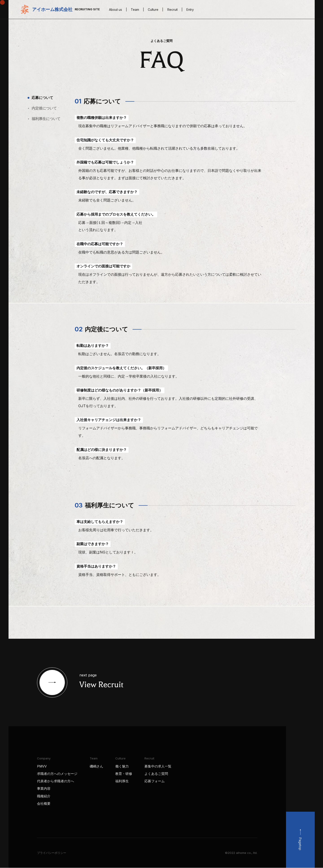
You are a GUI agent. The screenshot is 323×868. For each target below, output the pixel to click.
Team (135, 10)
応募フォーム (155, 781)
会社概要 (44, 804)
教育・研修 (124, 774)
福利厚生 (122, 781)
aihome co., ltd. (247, 853)
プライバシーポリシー (52, 853)
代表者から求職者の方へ (56, 781)
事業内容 (44, 789)
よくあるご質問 (156, 774)
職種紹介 (44, 796)
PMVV (42, 766)
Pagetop (300, 844)
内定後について (44, 108)
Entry (190, 10)
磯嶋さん (96, 766)
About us (116, 10)
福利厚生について (46, 119)
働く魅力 (122, 766)
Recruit (172, 10)
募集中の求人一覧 (158, 766)
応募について (42, 98)
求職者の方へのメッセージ (57, 774)
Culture (153, 10)
